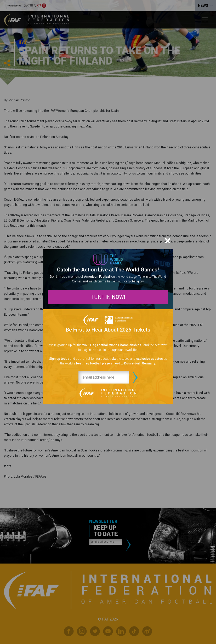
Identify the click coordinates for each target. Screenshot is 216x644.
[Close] (168, 241)
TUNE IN (108, 297)
